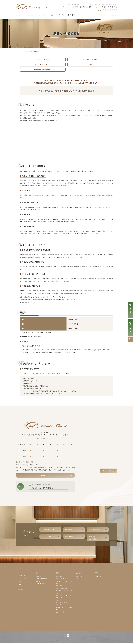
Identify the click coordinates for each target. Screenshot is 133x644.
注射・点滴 (79, 578)
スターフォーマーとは (43, 59)
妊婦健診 (38, 578)
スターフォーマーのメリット (43, 65)
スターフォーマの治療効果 (90, 59)
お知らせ (82, 15)
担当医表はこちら (45, 476)
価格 (90, 65)
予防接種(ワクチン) (62, 604)
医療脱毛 (78, 580)
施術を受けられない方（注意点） (43, 70)
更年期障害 (59, 587)
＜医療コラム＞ (99, 574)
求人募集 (102, 15)
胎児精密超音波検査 (42, 580)
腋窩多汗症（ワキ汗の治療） (64, 610)
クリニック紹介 (30, 15)
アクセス (92, 15)
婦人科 (62, 15)
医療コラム (113, 15)
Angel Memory (40, 585)
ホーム (18, 15)
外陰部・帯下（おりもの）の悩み (64, 583)
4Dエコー (38, 582)
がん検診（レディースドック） (64, 593)
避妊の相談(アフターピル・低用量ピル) (64, 598)
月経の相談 (59, 578)
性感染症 (59, 601)
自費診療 (72, 15)
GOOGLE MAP (106, 471)
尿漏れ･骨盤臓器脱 (62, 589)
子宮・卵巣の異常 (61, 580)
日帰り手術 (59, 606)
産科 (55, 15)
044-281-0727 (45, 439)
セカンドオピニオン (62, 613)
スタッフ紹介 (45, 15)
